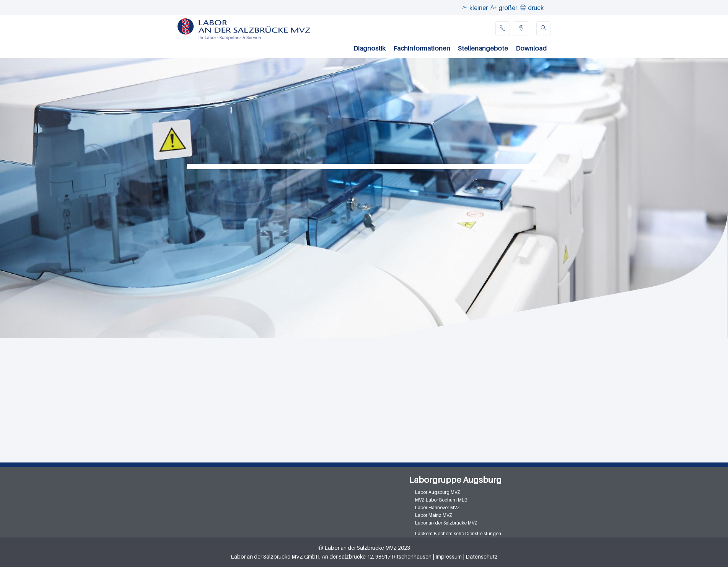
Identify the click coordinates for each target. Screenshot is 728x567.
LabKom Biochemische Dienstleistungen (458, 534)
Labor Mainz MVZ (434, 515)
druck (536, 8)
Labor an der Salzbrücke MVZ (446, 523)
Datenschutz (482, 556)
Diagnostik (370, 48)
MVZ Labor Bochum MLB (441, 500)
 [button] (523, 7)
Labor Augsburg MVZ (438, 492)
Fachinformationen (422, 48)
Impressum (449, 556)
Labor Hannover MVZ (437, 507)
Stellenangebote (483, 48)
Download (531, 48)
